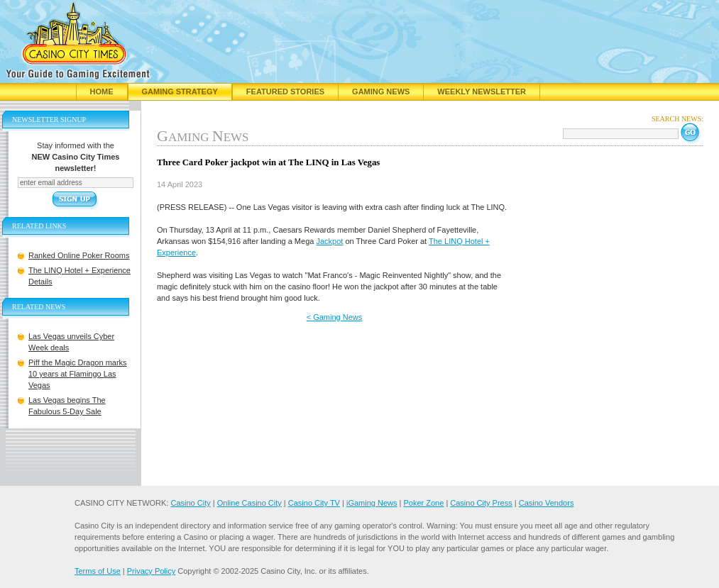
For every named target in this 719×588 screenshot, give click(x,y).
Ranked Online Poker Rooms (79, 255)
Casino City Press (481, 503)
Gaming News (381, 91)
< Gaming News (335, 317)
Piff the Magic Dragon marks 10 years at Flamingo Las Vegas (78, 374)
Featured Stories (285, 91)
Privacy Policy (151, 571)
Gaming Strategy (180, 91)
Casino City (190, 503)
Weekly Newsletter (482, 91)
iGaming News (372, 503)
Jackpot (329, 241)
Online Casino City (249, 503)
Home (102, 91)
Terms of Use (98, 571)
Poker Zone (423, 503)
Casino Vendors (547, 503)
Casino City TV (314, 503)
